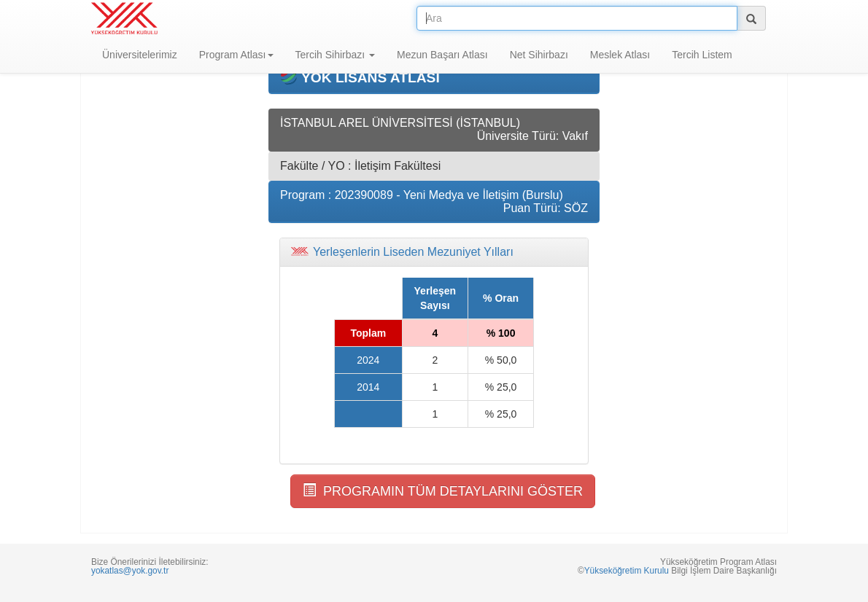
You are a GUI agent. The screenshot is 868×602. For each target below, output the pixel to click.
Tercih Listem (702, 55)
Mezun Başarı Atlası (442, 55)
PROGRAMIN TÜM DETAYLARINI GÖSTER (443, 491)
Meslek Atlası (620, 55)
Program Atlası (236, 55)
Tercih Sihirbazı (336, 55)
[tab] (434, 252)
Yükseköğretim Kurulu (627, 571)
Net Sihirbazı (539, 55)
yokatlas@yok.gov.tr (130, 571)
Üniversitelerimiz (140, 55)
